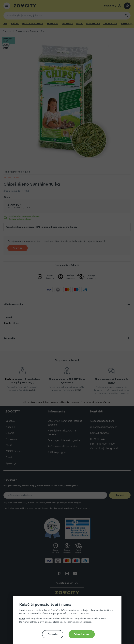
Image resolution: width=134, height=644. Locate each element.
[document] (68, 621)
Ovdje (22, 619)
